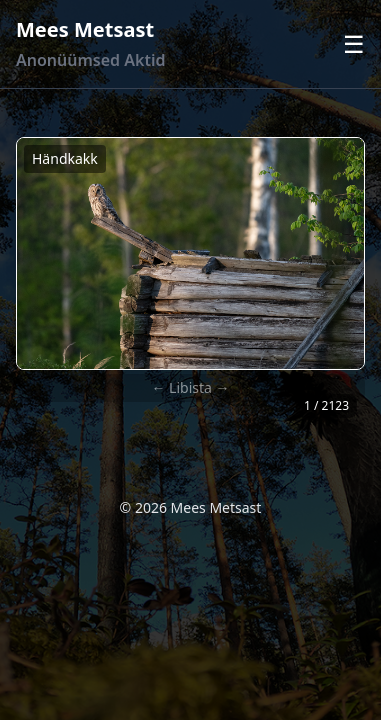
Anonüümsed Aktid (90, 60)
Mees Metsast (85, 29)
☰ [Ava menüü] (354, 44)
